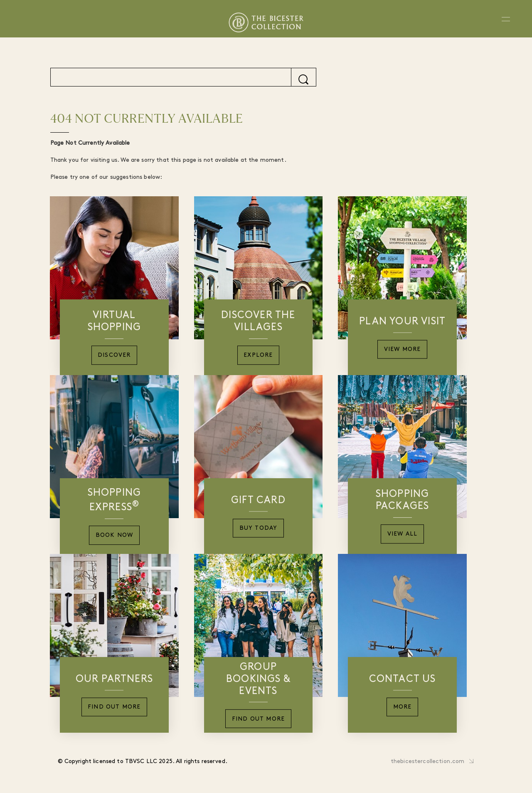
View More (403, 350)
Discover (114, 355)
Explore (258, 355)
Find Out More (114, 707)
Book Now (115, 535)
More (403, 707)
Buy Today (259, 528)
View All (403, 534)
